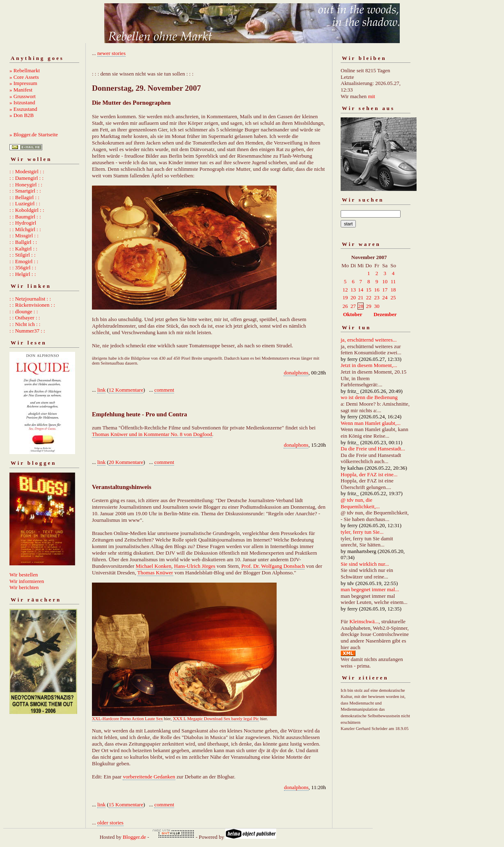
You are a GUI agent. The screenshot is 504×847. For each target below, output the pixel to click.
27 (353, 306)
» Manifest (21, 90)
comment (164, 390)
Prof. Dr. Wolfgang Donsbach (273, 566)
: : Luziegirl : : (25, 203)
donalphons (296, 373)
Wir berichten (24, 587)
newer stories (111, 53)
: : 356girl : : (23, 267)
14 (361, 290)
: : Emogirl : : (24, 261)
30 (377, 306)
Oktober (353, 314)
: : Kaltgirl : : (23, 249)
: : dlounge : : (24, 311)
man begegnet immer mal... (370, 589)
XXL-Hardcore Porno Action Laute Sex (127, 718)
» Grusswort (23, 96)
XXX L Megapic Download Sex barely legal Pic (216, 718)
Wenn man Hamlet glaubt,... (371, 423)
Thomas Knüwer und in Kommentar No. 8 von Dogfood (152, 434)
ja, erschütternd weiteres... (369, 340)
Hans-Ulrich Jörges (195, 566)
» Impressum (23, 83)
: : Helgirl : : (23, 274)
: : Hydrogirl (23, 223)
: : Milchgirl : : (25, 229)
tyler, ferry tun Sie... (362, 532)
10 (385, 281)
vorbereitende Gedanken (149, 777)
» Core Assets (24, 77)
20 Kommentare (126, 462)
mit (372, 96)
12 (345, 290)
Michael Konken (154, 566)
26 (345, 306)
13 (353, 290)
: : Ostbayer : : (25, 318)
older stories (110, 823)
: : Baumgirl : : (25, 217)
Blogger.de (134, 837)
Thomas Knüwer (155, 573)
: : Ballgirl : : (23, 242)
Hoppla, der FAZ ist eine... (369, 474)
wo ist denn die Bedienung (369, 397)
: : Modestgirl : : (27, 171)
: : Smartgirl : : (25, 191)
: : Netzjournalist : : (30, 299)
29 (369, 306)
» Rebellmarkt (25, 70)
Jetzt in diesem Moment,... (369, 365)
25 (393, 297)
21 (361, 297)
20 (353, 297)
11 (393, 281)
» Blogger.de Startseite (34, 134)
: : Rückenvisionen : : (32, 305)
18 (393, 290)
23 (377, 297)
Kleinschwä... (364, 621)
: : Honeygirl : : (26, 185)
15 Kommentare (126, 805)
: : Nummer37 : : (27, 331)
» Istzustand (22, 102)
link (101, 390)
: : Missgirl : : (24, 235)
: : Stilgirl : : (23, 255)
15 (369, 290)
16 (377, 290)
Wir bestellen (24, 575)
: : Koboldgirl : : (27, 210)
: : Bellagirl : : (24, 197)
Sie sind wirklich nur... (365, 564)
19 (345, 297)
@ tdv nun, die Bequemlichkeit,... (360, 503)
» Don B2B (22, 115)
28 (361, 306)
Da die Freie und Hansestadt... (373, 449)
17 (385, 290)
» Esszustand (23, 109)
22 (369, 297)
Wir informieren (27, 581)
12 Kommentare (126, 390)
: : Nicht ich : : (25, 324)
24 (385, 297)
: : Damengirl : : (26, 178)
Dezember (385, 314)
